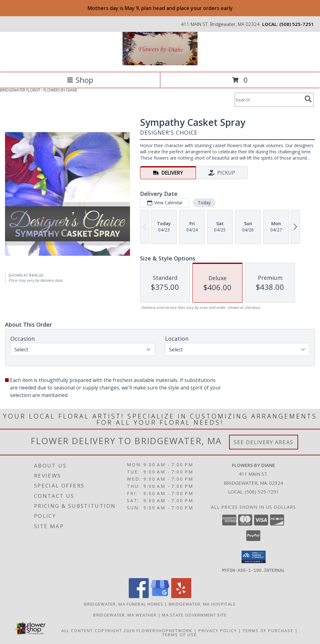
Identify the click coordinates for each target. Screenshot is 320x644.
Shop (80, 80)
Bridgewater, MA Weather (125, 615)
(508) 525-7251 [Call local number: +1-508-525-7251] (297, 24)
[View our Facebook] (139, 596)
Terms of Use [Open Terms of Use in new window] (180, 634)
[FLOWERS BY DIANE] (160, 64)
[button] (254, 557)
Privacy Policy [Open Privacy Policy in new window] (218, 630)
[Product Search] (268, 100)
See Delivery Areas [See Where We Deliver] (264, 442)
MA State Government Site (194, 615)
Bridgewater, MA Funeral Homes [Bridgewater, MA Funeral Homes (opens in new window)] (124, 604)
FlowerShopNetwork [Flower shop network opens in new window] (165, 630)
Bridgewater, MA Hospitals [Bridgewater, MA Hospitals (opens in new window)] (202, 604)
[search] (308, 99)
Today (204, 203)
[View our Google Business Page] (160, 596)
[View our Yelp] (181, 596)
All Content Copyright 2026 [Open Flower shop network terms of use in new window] (98, 630)
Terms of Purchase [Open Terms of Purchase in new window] (268, 630)
